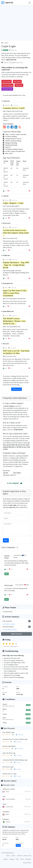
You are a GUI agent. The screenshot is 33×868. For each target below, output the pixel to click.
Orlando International (11, 145)
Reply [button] (7, 574)
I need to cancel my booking (13, 141)
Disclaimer (28, 859)
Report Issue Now (17, 634)
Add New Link (17, 389)
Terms (22, 859)
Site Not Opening (7, 85)
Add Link (20, 856)
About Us (8, 147)
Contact (13, 856)
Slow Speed (17, 81)
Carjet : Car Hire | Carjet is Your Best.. (16, 134)
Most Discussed (8, 728)
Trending (12, 859)
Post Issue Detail (7, 89)
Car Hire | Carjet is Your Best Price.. (15, 151)
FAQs (17, 859)
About (8, 856)
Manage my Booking (11, 143)
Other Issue (19, 85)
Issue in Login (7, 81)
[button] (21, 483)
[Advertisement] (16, 23)
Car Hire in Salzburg (11, 137)
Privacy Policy (27, 863)
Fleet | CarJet (9, 153)
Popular (6, 859)
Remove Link (27, 856)
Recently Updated (9, 781)
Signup (18, 845)
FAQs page (20, 677)
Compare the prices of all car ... (14, 139)
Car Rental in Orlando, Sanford (14, 149)
